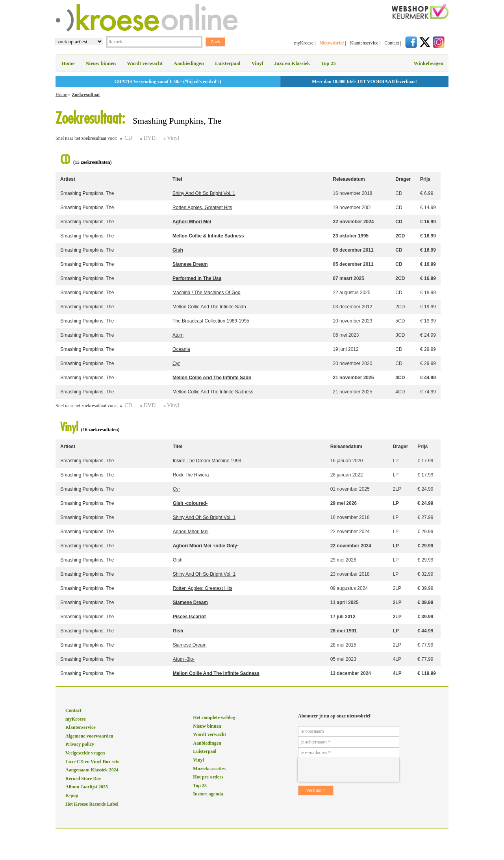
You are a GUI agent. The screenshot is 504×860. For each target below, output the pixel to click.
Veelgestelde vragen (85, 753)
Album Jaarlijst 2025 (87, 787)
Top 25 (328, 63)
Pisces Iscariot (189, 617)
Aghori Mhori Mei (192, 222)
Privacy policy (80, 744)
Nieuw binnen (101, 63)
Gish (178, 250)
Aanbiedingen (189, 63)
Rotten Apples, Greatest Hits (202, 208)
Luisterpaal (228, 63)
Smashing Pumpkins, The (87, 193)
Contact (392, 43)
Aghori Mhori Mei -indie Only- (206, 546)
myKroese (304, 43)
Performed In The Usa (197, 278)
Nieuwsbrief (332, 43)
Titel (177, 179)
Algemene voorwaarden (89, 736)
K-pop (72, 795)
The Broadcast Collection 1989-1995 (211, 321)
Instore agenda (208, 794)
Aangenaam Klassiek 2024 (92, 770)
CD (128, 138)
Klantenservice (364, 43)
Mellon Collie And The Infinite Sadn (209, 307)
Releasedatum (349, 179)
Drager (403, 179)
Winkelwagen (428, 63)
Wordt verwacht (145, 63)
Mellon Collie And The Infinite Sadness (213, 392)
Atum (178, 335)
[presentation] (348, 770)
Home (68, 63)
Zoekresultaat (86, 95)
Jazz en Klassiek (292, 63)
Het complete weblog (214, 717)
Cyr (176, 363)
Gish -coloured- (190, 503)
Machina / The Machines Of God (207, 293)
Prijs (425, 179)
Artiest (68, 179)
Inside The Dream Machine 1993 (207, 461)
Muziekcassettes (209, 769)
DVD (150, 138)
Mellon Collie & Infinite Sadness (208, 236)
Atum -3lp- (184, 659)
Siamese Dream (190, 264)
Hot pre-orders (208, 777)
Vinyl (257, 63)
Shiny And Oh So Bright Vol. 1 (204, 193)
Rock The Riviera (191, 475)
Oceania (181, 349)
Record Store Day (83, 778)
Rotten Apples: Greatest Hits (203, 588)
